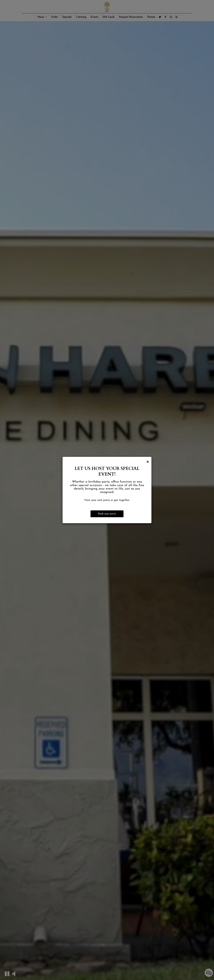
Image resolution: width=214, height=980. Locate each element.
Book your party (107, 514)
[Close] (148, 461)
